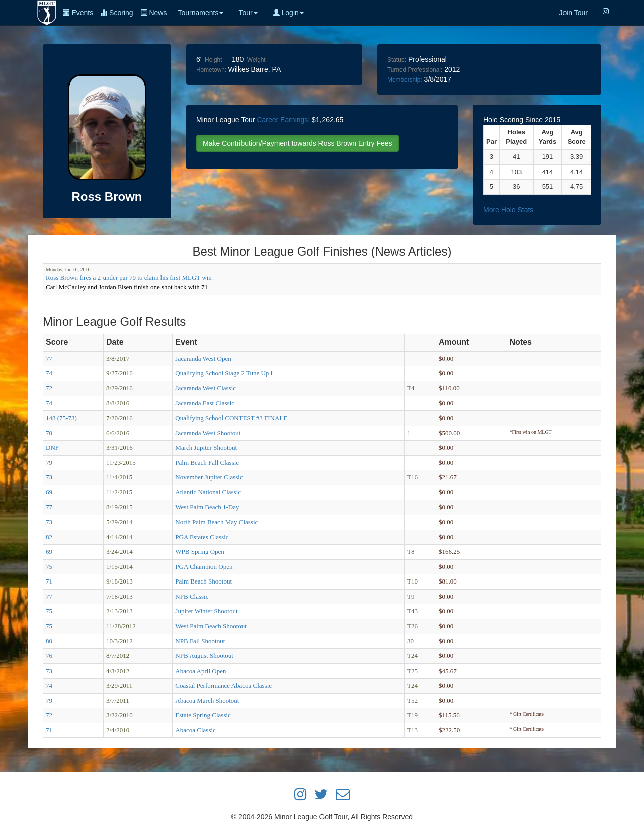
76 (49, 656)
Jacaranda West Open (203, 358)
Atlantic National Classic (208, 492)
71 (49, 581)
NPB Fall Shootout (200, 641)
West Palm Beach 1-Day (207, 507)
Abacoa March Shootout (207, 700)
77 (49, 358)
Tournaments (200, 13)
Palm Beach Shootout (204, 581)
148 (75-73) (61, 418)
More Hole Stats (508, 210)
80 (49, 641)
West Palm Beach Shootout (211, 626)
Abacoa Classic (195, 730)
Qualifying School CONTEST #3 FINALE (231, 418)
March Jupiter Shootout (206, 447)
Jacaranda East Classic (205, 403)
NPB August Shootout (204, 656)
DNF (52, 447)
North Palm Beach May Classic (216, 522)
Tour (248, 13)
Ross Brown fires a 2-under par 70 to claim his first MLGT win (129, 277)
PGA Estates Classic (202, 537)
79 (49, 463)
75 (49, 567)
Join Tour (573, 13)
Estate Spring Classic (203, 715)
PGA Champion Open (204, 567)
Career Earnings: (283, 120)
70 (49, 433)
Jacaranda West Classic (206, 388)
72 (49, 388)
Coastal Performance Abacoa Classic (223, 685)
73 (49, 477)
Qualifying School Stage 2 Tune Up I (224, 373)
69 (49, 492)
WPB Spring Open (200, 552)
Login (288, 13)
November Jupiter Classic (209, 477)
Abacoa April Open (200, 671)
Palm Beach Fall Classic (207, 463)
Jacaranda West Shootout (208, 433)
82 (49, 537)
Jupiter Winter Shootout (206, 611)
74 (49, 373)
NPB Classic (192, 596)
